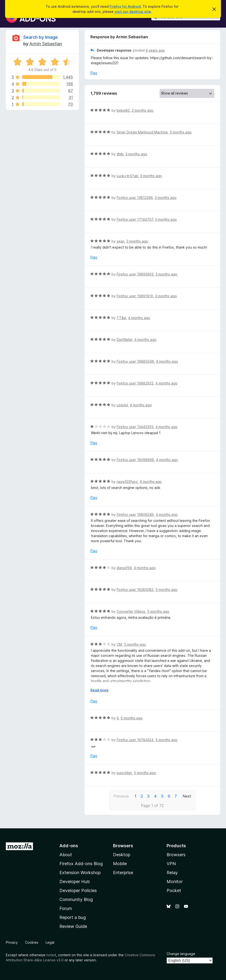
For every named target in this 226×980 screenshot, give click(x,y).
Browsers (176, 855)
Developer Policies (78, 890)
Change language (181, 954)
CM (119, 644)
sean (121, 241)
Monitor (175, 882)
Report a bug (73, 917)
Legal (50, 942)
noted (51, 955)
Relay (172, 873)
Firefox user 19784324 (135, 740)
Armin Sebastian (46, 44)
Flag (94, 73)
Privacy (12, 942)
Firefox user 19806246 (135, 514)
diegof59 (124, 568)
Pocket (174, 890)
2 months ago (143, 110)
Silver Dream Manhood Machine (142, 132)
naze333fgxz (127, 482)
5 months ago (166, 590)
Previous (121, 796)
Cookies (32, 942)
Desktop (122, 855)
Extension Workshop (80, 873)
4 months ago (139, 318)
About (66, 855)
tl (118, 718)
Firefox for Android (125, 6)
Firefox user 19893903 (135, 274)
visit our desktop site (133, 12)
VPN (171, 864)
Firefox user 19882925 (135, 383)
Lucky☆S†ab (127, 176)
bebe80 (123, 110)
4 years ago (155, 50)
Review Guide (73, 926)
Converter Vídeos (131, 611)
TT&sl (121, 318)
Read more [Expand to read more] (100, 690)
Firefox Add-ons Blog (81, 864)
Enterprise (123, 873)
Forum (66, 908)
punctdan (124, 773)
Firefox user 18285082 (135, 590)
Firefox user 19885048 (135, 361)
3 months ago (181, 132)
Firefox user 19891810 (135, 296)
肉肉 (120, 154)
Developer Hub (75, 882)
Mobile (120, 864)
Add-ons (69, 846)
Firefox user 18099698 (135, 460)
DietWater (125, 340)
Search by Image (40, 37)
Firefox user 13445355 (135, 427)
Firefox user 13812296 (135, 198)
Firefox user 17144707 (135, 219)
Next (187, 796)
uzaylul (122, 405)
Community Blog (76, 899)
